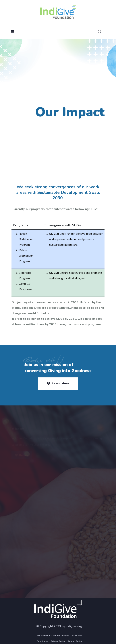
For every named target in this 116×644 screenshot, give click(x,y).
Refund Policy (75, 641)
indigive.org (74, 626)
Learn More (58, 383)
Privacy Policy (58, 641)
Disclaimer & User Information (53, 636)
